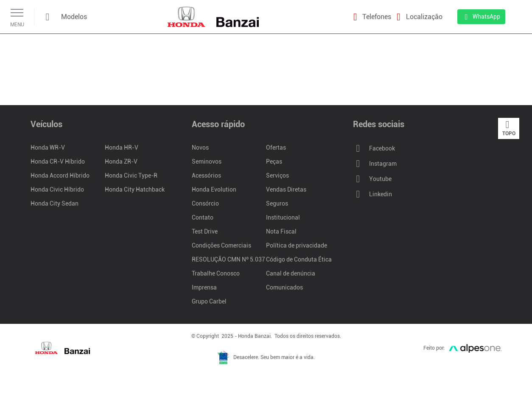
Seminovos (207, 161)
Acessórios (206, 175)
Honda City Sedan (55, 203)
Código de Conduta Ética (299, 259)
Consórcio (205, 203)
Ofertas (276, 148)
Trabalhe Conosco (216, 273)
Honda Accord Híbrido (60, 175)
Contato (203, 217)
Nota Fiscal (281, 231)
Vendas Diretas (286, 189)
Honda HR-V (122, 148)
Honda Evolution (214, 189)
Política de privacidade (297, 245)
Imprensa (204, 287)
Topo (509, 128)
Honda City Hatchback (135, 189)
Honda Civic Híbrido (57, 189)
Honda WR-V (48, 148)
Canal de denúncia (291, 273)
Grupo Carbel (209, 301)
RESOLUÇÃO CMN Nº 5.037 (228, 259)
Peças (274, 161)
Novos (200, 148)
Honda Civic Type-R (131, 175)
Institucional (283, 217)
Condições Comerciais (221, 245)
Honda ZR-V (121, 161)
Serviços (277, 175)
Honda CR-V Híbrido (58, 161)
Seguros (277, 203)
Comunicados (284, 287)
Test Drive (205, 231)
